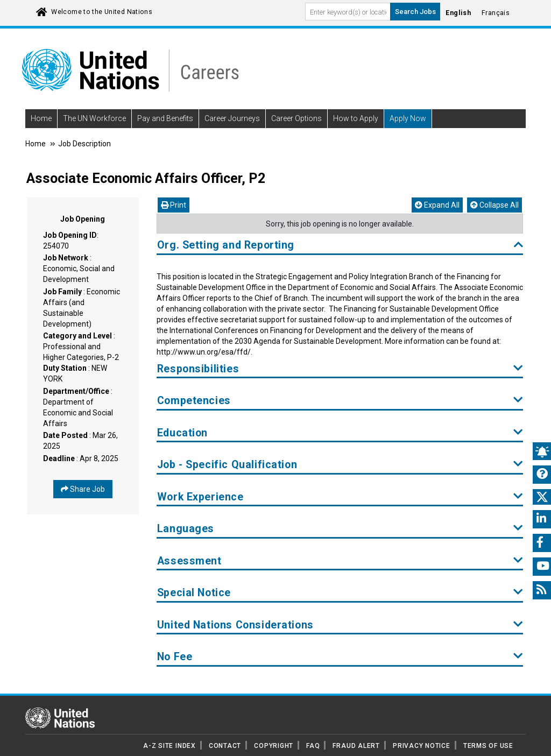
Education (340, 433)
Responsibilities (340, 369)
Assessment (340, 561)
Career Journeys (232, 118)
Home (41, 118)
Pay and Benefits (165, 118)
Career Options (296, 118)
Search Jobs (415, 12)
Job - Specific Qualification (340, 465)
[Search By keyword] (348, 12)
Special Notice (340, 593)
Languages (340, 529)
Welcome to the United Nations (102, 12)
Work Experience (340, 497)
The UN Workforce (94, 118)
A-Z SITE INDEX (169, 746)
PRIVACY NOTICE (422, 746)
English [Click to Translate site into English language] (458, 13)
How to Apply (356, 118)
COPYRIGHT (274, 746)
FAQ (313, 746)
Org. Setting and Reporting (340, 245)
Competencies (340, 401)
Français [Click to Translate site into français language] (496, 13)
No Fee (340, 657)
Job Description (84, 144)
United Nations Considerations (340, 625)
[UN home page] (60, 717)
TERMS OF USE (488, 746)
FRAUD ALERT (356, 746)
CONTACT (225, 746)
